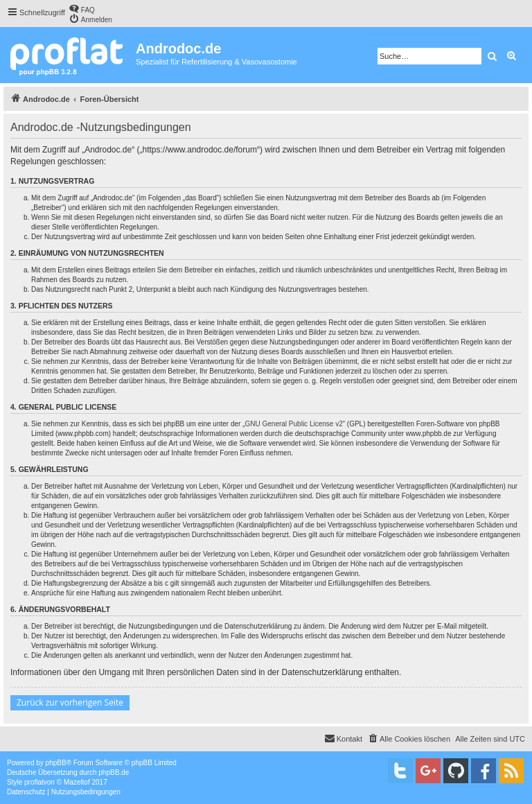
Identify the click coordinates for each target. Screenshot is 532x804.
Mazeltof (77, 782)
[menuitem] (82, 9)
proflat (34, 782)
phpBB (56, 763)
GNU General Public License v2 (294, 424)
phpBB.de (114, 772)
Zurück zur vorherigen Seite (70, 702)
